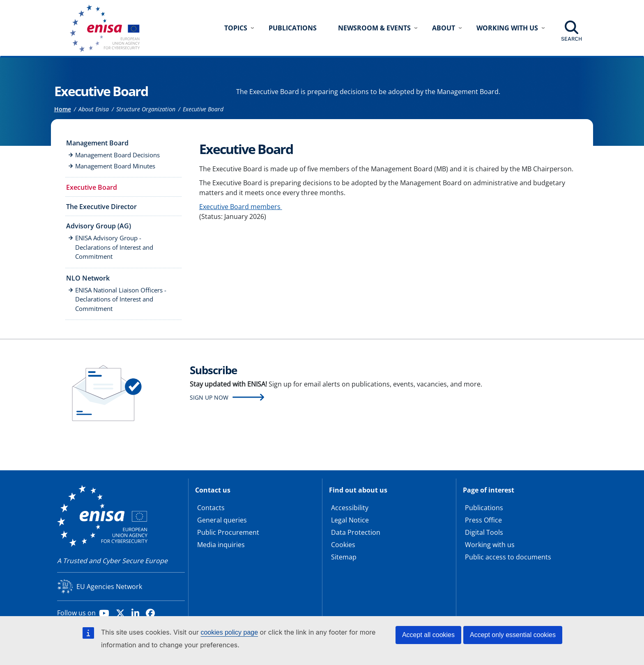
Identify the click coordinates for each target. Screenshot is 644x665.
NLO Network (88, 278)
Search (572, 39)
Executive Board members (241, 207)
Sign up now (209, 397)
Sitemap (344, 557)
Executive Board (92, 187)
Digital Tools (484, 532)
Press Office (483, 520)
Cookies (343, 545)
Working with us (490, 545)
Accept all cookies (428, 635)
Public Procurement (228, 532)
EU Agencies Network (109, 587)
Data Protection (356, 532)
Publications (293, 28)
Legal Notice (350, 520)
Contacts (211, 508)
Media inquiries (221, 545)
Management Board (97, 143)
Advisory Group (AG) (99, 226)
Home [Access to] (63, 109)
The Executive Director (101, 207)
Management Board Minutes (115, 166)
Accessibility (350, 508)
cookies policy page (229, 632)
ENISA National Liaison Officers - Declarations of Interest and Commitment (121, 299)
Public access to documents (508, 557)
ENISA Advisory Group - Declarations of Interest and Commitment (114, 247)
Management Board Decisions (117, 155)
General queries (222, 520)
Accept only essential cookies (513, 635)
